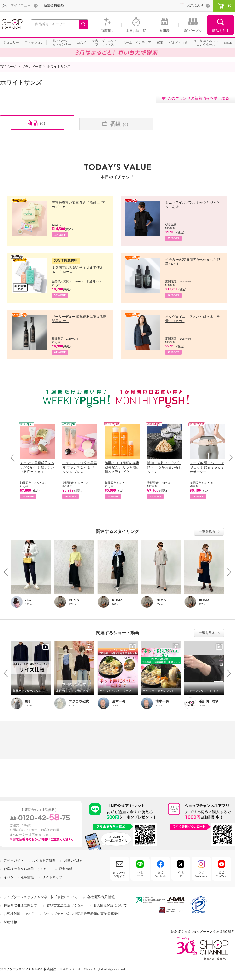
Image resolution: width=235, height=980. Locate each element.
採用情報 (10, 922)
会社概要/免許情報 (101, 897)
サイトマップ (52, 877)
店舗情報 (66, 869)
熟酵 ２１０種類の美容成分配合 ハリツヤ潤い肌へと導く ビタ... (122, 467)
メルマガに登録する (120, 875)
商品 (37, 123)
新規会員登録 (54, 5)
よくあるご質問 (44, 861)
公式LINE (140, 875)
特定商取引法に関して (20, 905)
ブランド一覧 (32, 67)
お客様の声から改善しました (25, 869)
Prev (14, 458)
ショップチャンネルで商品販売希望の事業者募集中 (82, 914)
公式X (181, 875)
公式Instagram (201, 875)
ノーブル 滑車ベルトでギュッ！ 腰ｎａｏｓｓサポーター (207, 467)
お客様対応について (19, 914)
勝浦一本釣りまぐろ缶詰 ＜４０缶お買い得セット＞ (164, 467)
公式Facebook (160, 875)
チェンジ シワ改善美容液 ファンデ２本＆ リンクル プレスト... (80, 467)
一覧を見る (207, 532)
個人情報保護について (110, 905)
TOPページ (8, 67)
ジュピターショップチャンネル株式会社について (41, 897)
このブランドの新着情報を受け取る (198, 98)
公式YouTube (222, 875)
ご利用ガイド (14, 861)
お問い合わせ (74, 861)
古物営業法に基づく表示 (65, 905)
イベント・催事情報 (19, 877)
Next (229, 458)
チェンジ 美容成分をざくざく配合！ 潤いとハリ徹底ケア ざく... (37, 467)
